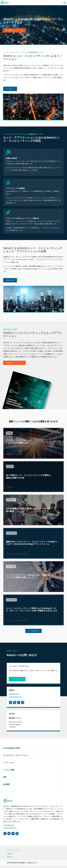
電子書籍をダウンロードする (14, 30)
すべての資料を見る (33, 631)
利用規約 (10, 854)
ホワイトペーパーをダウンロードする (17, 554)
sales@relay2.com (16, 697)
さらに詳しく (10, 89)
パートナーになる (17, 679)
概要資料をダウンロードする (14, 587)
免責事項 (10, 857)
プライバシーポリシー (14, 850)
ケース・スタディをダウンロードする (17, 521)
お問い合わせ (10, 280)
